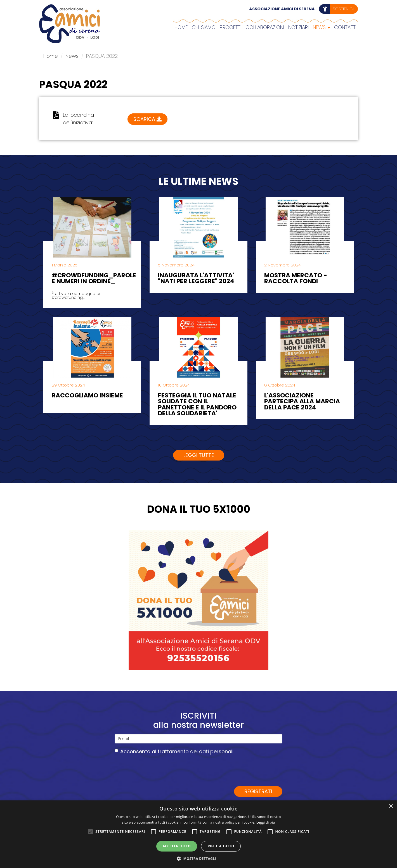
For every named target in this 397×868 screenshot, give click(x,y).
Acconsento (174, 751)
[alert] (198, 834)
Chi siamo (204, 27)
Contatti (345, 27)
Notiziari (298, 27)
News (321, 27)
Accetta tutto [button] (177, 846)
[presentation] (157, 770)
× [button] (391, 806)
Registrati (258, 791)
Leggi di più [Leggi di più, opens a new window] (266, 822)
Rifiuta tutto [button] (221, 846)
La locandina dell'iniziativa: (78, 119)
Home (181, 27)
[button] (198, 859)
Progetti (231, 27)
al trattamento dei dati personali (193, 751)
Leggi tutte (199, 455)
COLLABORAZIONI (265, 27)
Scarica (147, 117)
